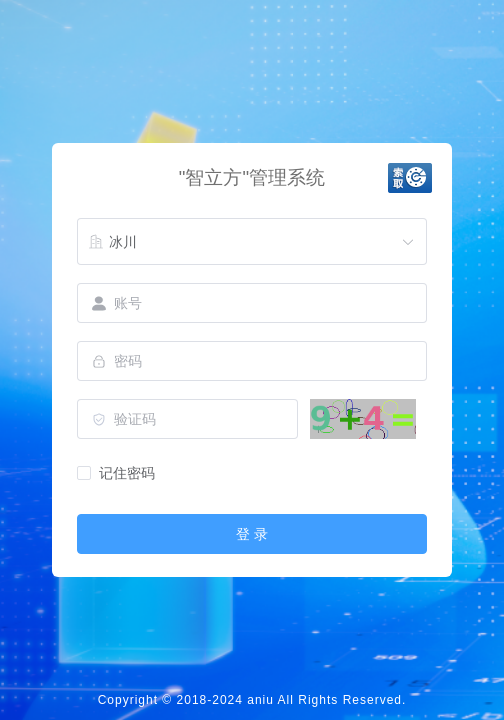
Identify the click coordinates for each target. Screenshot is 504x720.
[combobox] (252, 242)
